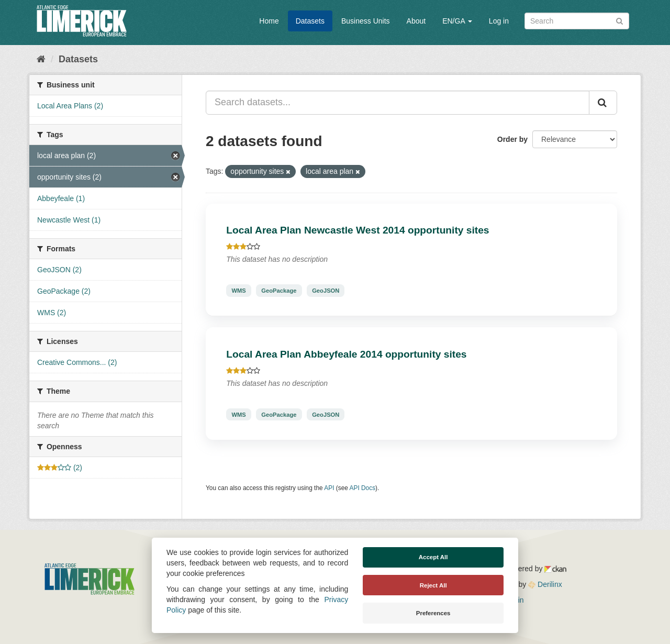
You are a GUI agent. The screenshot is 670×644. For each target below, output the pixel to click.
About (416, 21)
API (329, 488)
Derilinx (545, 584)
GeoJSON (326, 291)
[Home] (41, 59)
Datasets (310, 21)
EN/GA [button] (457, 21)
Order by (512, 139)
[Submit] (619, 20)
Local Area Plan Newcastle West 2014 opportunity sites (358, 230)
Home (269, 21)
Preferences (433, 613)
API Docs (363, 488)
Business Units (366, 21)
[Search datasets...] (398, 103)
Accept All (433, 557)
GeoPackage (279, 291)
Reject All (433, 585)
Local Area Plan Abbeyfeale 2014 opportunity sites (346, 354)
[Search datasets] (577, 21)
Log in (499, 21)
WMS (238, 291)
